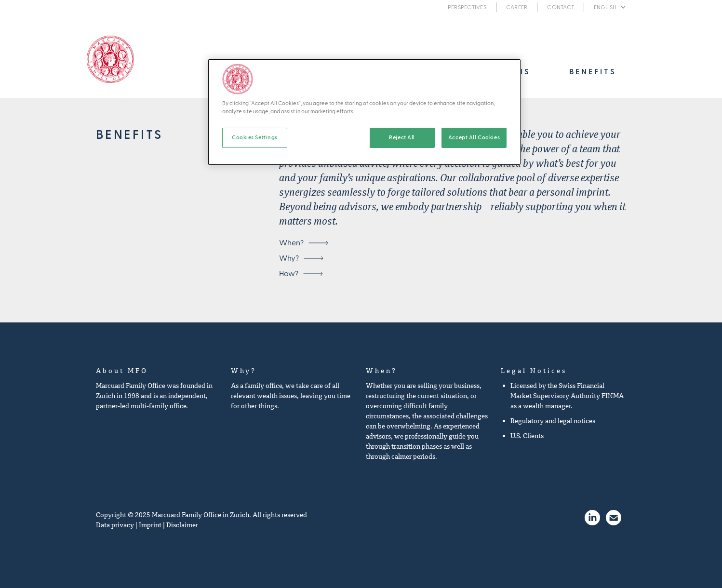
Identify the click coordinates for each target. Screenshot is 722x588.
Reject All (402, 138)
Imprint (150, 525)
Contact (561, 7)
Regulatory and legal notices (553, 421)
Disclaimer (182, 525)
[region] (364, 112)
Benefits (593, 72)
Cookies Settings (255, 138)
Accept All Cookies (474, 138)
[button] (610, 7)
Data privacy (115, 525)
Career (517, 7)
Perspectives (467, 7)
